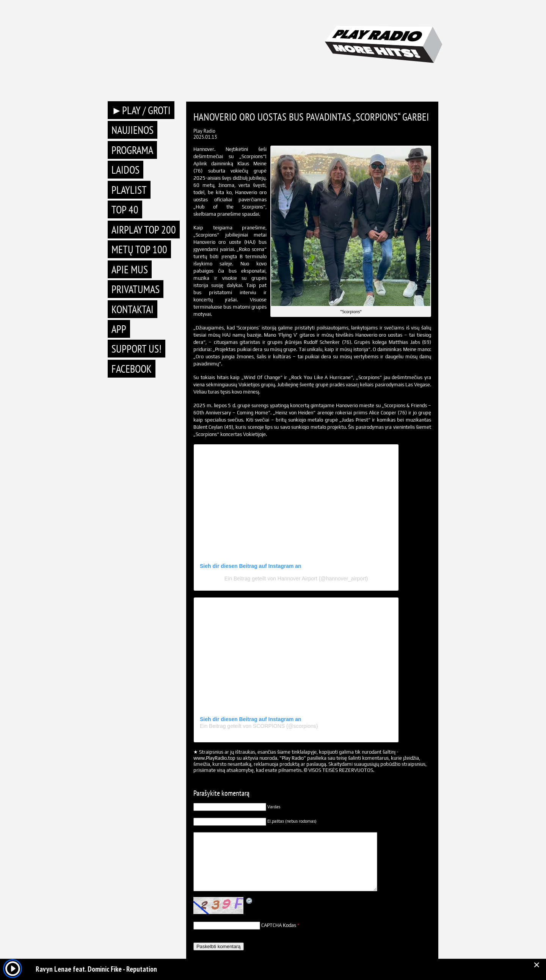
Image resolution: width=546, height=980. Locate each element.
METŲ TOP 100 (139, 249)
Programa (132, 150)
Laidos (126, 170)
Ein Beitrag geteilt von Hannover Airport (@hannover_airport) (296, 579)
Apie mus (130, 269)
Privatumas (136, 289)
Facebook (132, 369)
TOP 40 (125, 209)
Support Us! (136, 349)
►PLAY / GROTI (141, 110)
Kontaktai (133, 309)
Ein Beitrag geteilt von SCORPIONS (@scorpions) (259, 726)
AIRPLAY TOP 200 (144, 230)
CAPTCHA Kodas (279, 925)
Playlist (129, 190)
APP (119, 329)
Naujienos (133, 130)
